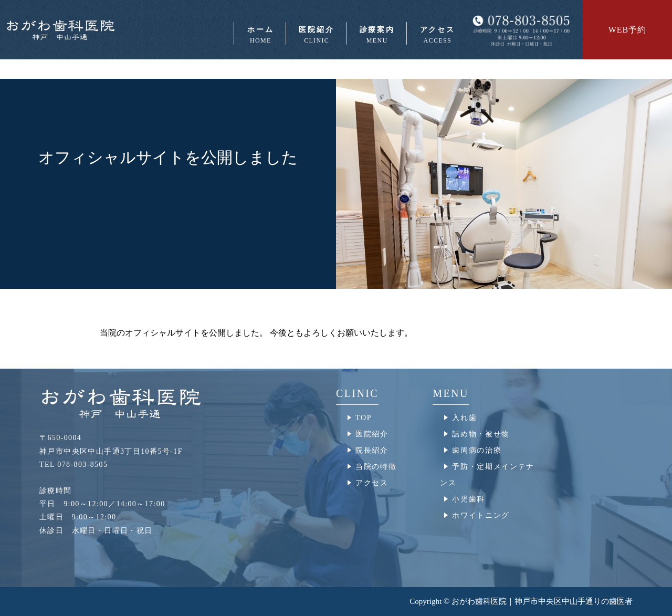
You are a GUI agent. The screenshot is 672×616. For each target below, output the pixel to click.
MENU (451, 393)
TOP (364, 418)
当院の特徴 (376, 467)
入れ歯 (464, 418)
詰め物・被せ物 (481, 434)
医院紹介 (316, 35)
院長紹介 (372, 450)
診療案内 (376, 35)
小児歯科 (469, 499)
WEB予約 (628, 30)
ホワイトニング (481, 515)
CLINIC (357, 393)
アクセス (437, 35)
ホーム (260, 35)
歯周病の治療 (477, 450)
